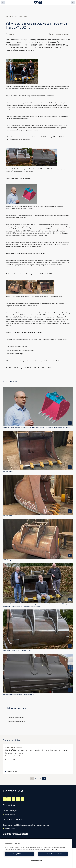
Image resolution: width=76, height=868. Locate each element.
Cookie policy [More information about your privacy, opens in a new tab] (54, 850)
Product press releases (16, 717)
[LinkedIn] (5, 799)
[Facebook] (9, 799)
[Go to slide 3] (40, 778)
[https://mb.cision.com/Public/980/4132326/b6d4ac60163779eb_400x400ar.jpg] (70, 423)
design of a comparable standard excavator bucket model (18, 695)
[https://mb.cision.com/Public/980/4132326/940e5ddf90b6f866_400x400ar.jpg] (70, 555)
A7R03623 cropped (8, 516)
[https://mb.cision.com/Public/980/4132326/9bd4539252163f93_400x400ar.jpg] (70, 600)
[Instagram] (14, 799)
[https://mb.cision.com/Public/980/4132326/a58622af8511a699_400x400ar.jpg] (70, 511)
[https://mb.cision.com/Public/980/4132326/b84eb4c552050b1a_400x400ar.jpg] (70, 467)
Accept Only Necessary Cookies (52, 854)
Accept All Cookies (20, 854)
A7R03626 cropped (8, 560)
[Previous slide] (32, 778)
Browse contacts (9, 814)
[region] (36, 853)
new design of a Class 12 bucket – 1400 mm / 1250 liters (18, 650)
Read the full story (11, 771)
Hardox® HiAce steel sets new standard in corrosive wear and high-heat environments (36, 752)
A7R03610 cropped (8, 472)
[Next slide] (44, 778)
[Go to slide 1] (36, 778)
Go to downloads (9, 829)
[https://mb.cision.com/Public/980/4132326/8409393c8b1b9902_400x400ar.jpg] (70, 690)
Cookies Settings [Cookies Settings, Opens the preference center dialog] (36, 861)
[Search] (3, 3)
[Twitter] (18, 799)
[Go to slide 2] (38, 778)
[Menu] (73, 3)
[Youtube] (22, 799)
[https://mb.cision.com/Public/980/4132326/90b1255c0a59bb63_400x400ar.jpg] (70, 646)
